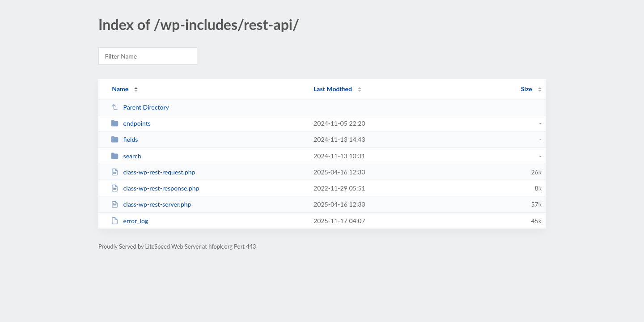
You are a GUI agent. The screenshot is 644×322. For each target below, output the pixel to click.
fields (124, 139)
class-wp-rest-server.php (151, 204)
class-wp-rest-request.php (153, 172)
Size (527, 89)
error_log (129, 221)
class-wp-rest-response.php (155, 188)
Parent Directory (140, 107)
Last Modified (333, 89)
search (126, 156)
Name (120, 89)
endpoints (131, 123)
